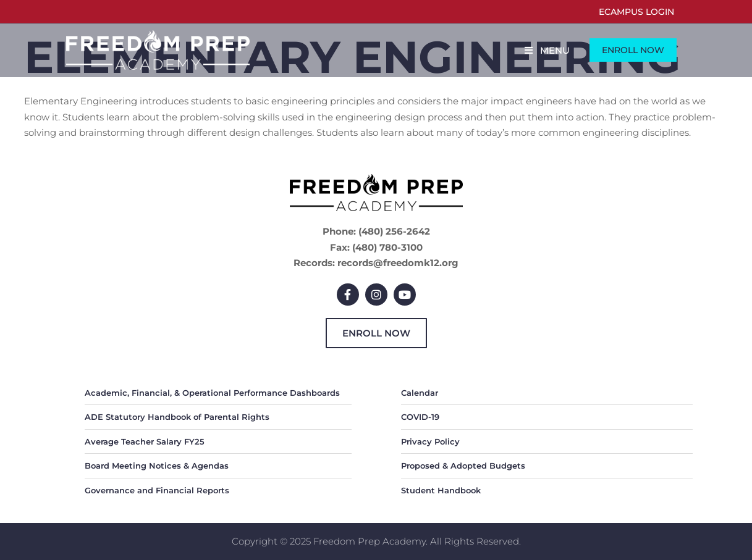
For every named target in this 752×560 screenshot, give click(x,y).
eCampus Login (636, 12)
